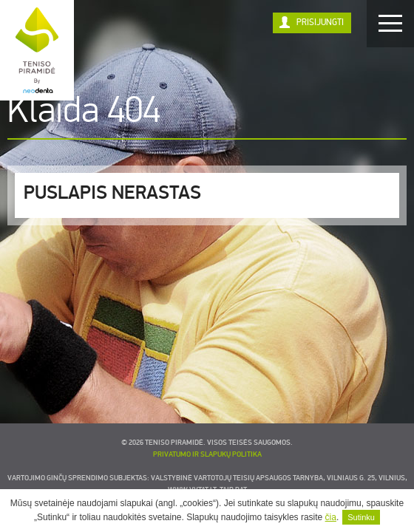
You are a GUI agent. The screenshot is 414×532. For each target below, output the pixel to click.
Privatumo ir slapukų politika (207, 454)
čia (331, 517)
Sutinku (361, 517)
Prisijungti (320, 23)
